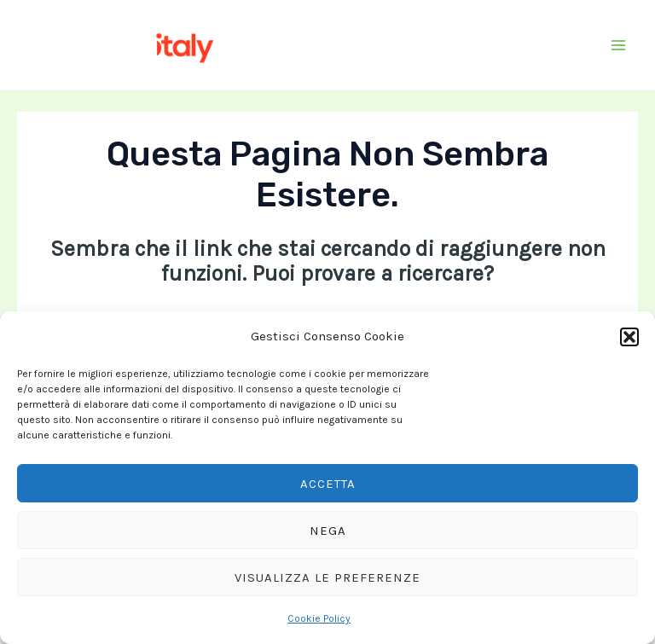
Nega (328, 531)
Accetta (328, 484)
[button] (629, 337)
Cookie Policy (319, 618)
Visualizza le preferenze (327, 577)
